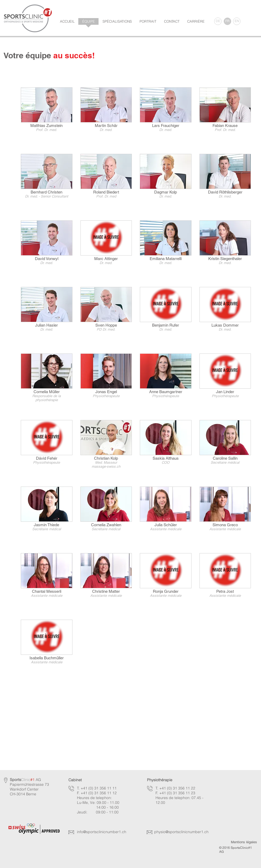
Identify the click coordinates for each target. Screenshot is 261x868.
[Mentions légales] (244, 842)
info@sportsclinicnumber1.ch (102, 832)
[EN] (237, 21)
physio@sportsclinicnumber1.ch (181, 832)
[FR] (227, 21)
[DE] (218, 21)
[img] (166, 117)
